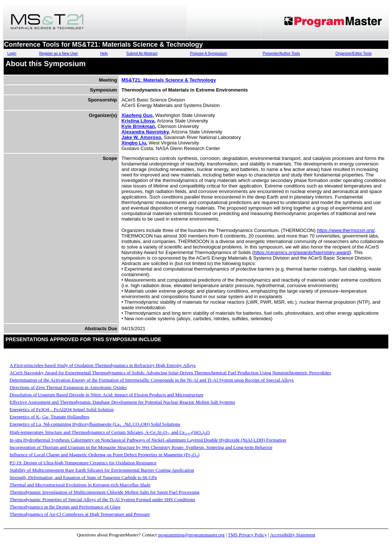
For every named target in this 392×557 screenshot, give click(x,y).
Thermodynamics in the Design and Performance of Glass (65, 507)
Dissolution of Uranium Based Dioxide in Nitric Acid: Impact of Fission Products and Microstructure (107, 395)
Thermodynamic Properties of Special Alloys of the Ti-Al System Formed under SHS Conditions (102, 499)
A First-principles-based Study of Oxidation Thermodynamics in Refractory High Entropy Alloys (103, 365)
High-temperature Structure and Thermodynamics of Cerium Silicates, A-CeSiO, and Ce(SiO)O (110, 432)
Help (104, 53)
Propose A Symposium (209, 53)
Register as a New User (59, 53)
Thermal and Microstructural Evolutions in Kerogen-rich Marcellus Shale (80, 485)
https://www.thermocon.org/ (346, 230)
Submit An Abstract (142, 53)
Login (12, 53)
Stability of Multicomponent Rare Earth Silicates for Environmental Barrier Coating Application (102, 470)
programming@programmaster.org (191, 535)
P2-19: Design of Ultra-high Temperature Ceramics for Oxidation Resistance (83, 463)
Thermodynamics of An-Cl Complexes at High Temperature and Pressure (80, 514)
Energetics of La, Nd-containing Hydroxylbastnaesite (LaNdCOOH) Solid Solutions (95, 424)
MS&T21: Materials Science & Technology (169, 80)
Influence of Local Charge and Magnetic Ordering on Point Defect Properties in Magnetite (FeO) (104, 455)
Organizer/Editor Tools (354, 53)
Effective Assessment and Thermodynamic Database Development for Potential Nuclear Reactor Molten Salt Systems (122, 402)
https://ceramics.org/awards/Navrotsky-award (302, 252)
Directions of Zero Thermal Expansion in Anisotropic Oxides (68, 387)
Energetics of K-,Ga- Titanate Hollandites (49, 417)
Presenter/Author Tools (281, 53)
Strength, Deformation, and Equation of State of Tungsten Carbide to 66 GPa (83, 477)
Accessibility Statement (293, 535)
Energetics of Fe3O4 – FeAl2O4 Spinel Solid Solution (62, 409)
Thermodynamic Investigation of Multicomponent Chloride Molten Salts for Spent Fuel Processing (104, 492)
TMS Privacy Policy (247, 535)
